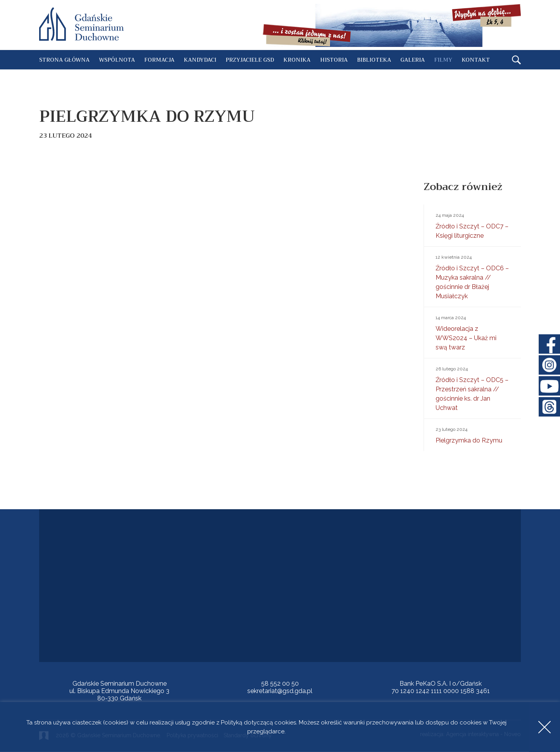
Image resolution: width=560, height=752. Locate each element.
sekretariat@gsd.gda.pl (280, 691)
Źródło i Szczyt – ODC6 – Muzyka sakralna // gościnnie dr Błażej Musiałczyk (472, 276)
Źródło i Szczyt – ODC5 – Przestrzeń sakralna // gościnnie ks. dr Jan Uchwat (472, 388)
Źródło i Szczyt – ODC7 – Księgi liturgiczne (472, 225)
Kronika (297, 60)
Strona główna (64, 60)
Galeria (413, 60)
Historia (334, 60)
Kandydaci (200, 60)
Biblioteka (374, 60)
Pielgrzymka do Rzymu (472, 434)
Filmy (443, 60)
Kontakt (476, 60)
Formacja (159, 60)
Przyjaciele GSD (250, 60)
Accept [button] (544, 727)
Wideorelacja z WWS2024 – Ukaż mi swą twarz (472, 332)
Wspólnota (117, 60)
